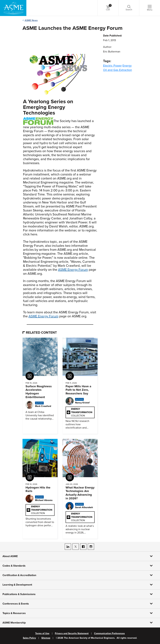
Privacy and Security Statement (72, 634)
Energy (127, 66)
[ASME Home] (13, 8)
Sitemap (46, 638)
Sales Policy (29, 638)
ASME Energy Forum (73, 270)
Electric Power (112, 66)
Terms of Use (42, 634)
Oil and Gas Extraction (118, 70)
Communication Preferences (109, 634)
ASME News (31, 20)
